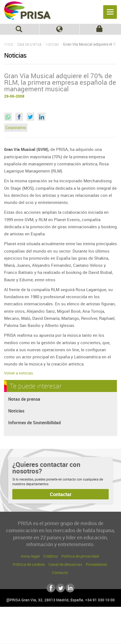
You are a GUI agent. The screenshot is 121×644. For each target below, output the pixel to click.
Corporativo (16, 128)
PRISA (27, 13)
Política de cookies (29, 564)
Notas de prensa (24, 399)
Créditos (51, 556)
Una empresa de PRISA (61, 624)
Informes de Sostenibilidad (34, 423)
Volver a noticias (18, 373)
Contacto (60, 573)
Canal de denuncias (65, 564)
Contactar (61, 494)
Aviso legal (30, 556)
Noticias (16, 411)
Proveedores (96, 564)
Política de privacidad (80, 556)
